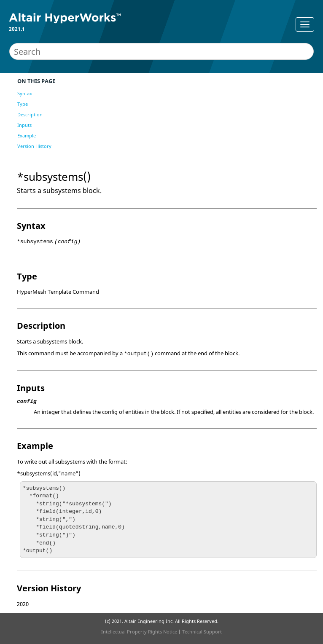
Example (27, 136)
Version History (34, 146)
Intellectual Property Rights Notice (139, 632)
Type (23, 104)
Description (30, 114)
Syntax (25, 93)
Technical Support (202, 632)
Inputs (24, 125)
